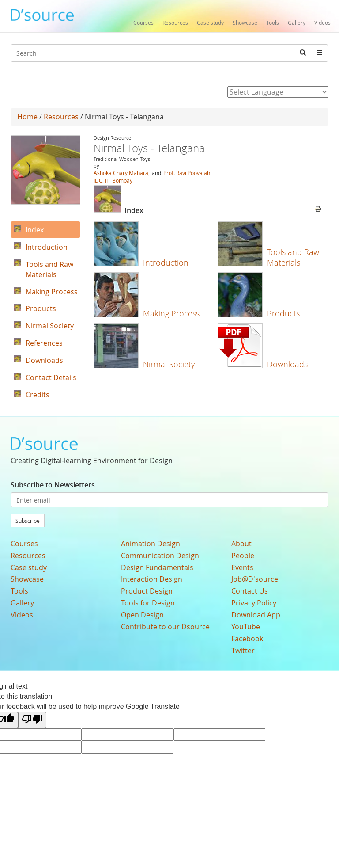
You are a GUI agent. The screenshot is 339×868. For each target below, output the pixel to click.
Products (283, 313)
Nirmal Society (169, 364)
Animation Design (151, 544)
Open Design (142, 615)
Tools (273, 23)
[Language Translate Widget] (278, 92)
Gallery (297, 23)
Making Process (171, 313)
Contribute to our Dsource (165, 627)
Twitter (243, 651)
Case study (210, 23)
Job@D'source (255, 579)
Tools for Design (148, 603)
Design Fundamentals (157, 567)
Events (242, 567)
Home (27, 117)
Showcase (245, 23)
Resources (175, 23)
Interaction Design (152, 579)
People (243, 556)
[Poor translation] (32, 720)
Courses (143, 23)
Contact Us (250, 591)
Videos (322, 23)
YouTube (246, 627)
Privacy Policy (254, 603)
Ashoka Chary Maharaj (122, 173)
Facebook (247, 639)
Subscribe (28, 521)
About (241, 544)
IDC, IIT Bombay (113, 180)
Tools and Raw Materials (293, 257)
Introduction (166, 263)
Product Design (147, 591)
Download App (256, 615)
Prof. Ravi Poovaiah (187, 173)
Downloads (287, 364)
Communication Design (160, 556)
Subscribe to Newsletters (53, 485)
